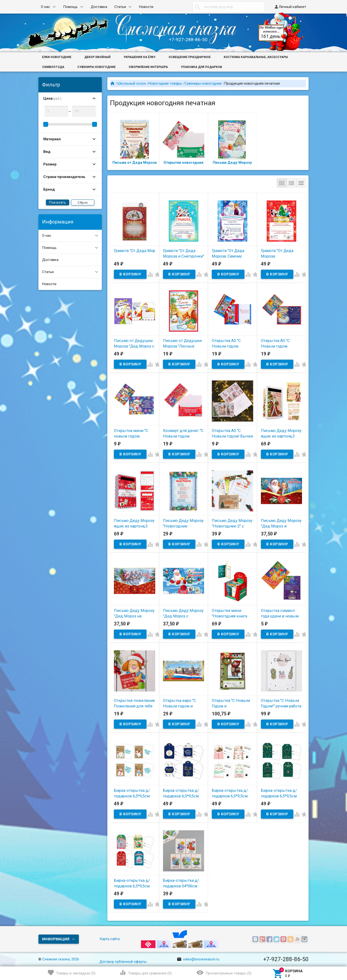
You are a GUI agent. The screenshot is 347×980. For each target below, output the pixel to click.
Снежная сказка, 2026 (61, 959)
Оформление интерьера (148, 67)
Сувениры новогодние (96, 67)
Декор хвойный (97, 57)
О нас (45, 7)
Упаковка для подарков (201, 67)
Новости (146, 7)
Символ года (53, 67)
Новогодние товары (165, 83)
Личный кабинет (290, 7)
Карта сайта (110, 939)
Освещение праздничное (190, 57)
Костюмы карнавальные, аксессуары (256, 57)
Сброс (83, 203)
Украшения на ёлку (140, 57)
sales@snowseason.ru (198, 959)
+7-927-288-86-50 (188, 40)
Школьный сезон (132, 83)
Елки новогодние (57, 57)
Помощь (70, 7)
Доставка (99, 7)
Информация (56, 939)
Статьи (120, 7)
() (71, 973)
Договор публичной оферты (123, 962)
